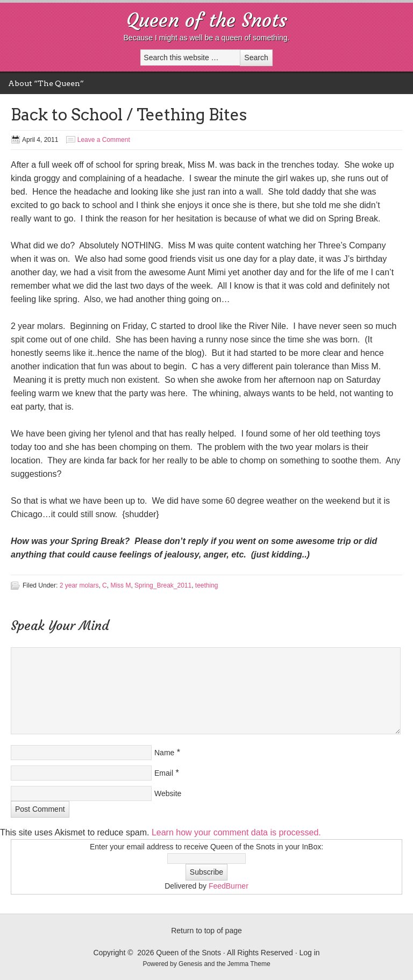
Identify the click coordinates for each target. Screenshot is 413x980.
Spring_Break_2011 (163, 585)
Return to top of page (206, 931)
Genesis (191, 964)
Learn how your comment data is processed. (236, 832)
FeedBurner (229, 886)
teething (207, 585)
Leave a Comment (104, 140)
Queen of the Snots (206, 20)
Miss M (120, 585)
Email (164, 773)
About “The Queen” (46, 83)
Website (168, 793)
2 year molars (79, 585)
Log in (309, 953)
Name (164, 753)
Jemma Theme (249, 964)
